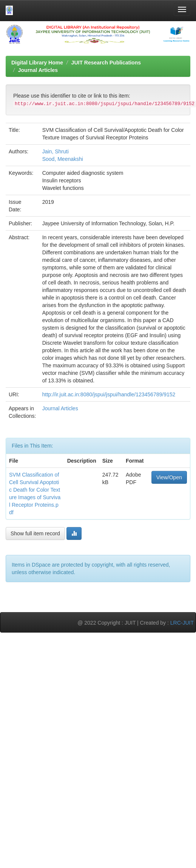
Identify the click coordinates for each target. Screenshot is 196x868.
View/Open (169, 477)
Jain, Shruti (56, 151)
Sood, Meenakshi (63, 159)
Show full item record (35, 533)
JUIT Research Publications (106, 63)
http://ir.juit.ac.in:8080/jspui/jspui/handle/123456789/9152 (109, 394)
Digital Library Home (37, 63)
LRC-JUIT (182, 623)
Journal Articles (38, 70)
